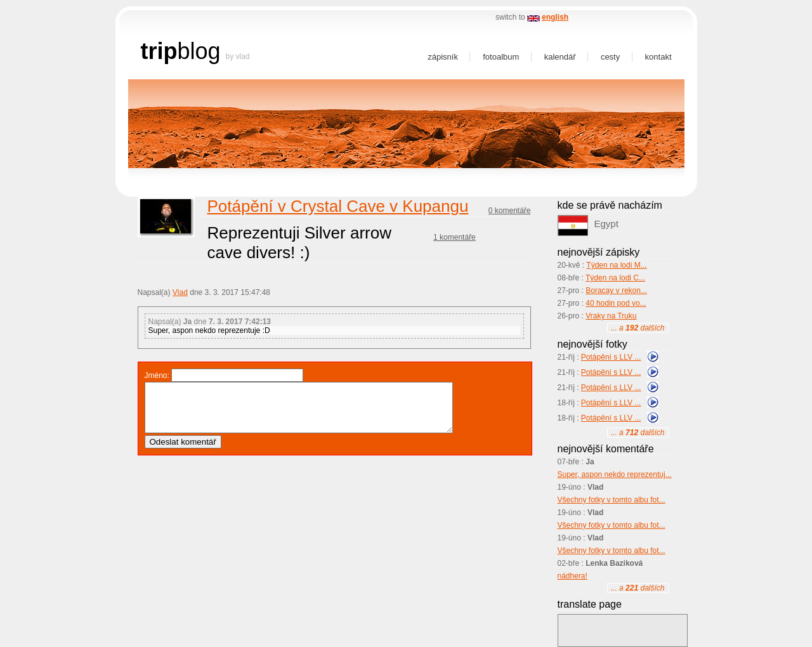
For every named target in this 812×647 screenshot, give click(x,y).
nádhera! (573, 576)
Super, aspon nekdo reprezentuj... (615, 474)
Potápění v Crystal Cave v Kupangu (338, 206)
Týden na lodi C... (615, 278)
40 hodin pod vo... (616, 303)
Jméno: (157, 376)
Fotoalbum (501, 57)
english (555, 17)
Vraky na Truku (611, 316)
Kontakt (658, 57)
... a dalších (638, 328)
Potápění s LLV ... (611, 357)
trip (159, 51)
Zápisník (443, 57)
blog (199, 51)
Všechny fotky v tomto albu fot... (612, 500)
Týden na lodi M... (616, 265)
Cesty (610, 57)
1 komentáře (455, 237)
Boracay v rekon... (616, 291)
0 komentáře (510, 211)
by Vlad (238, 56)
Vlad (180, 292)
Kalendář (560, 57)
